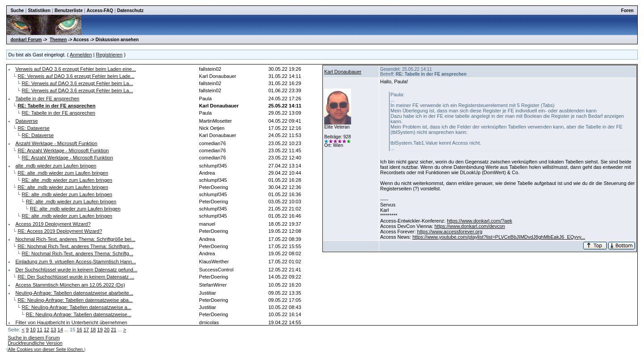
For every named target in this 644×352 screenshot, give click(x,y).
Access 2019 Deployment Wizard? (53, 224)
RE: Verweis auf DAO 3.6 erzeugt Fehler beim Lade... (76, 76)
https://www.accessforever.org (450, 232)
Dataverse (26, 121)
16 (79, 330)
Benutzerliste (69, 11)
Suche (17, 11)
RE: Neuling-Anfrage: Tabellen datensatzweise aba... (75, 300)
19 (100, 330)
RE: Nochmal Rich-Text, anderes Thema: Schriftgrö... (75, 246)
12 (47, 330)
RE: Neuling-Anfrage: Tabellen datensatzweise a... (77, 307)
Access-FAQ (100, 11)
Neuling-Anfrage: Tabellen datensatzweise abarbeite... (74, 293)
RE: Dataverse (34, 128)
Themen (58, 40)
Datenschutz (130, 11)
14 (60, 330)
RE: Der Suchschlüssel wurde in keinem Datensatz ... (76, 277)
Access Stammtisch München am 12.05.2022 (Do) (70, 285)
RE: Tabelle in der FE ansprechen (59, 113)
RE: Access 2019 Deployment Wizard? (60, 231)
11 (40, 330)
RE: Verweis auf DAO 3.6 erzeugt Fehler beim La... (78, 83)
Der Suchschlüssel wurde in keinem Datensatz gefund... (76, 270)
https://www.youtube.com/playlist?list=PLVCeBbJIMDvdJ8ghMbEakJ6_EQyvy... (499, 237)
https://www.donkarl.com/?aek (479, 221)
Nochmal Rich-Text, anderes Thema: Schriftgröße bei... (75, 239)
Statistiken (39, 11)
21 (114, 330)
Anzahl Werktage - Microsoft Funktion (56, 143)
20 (107, 330)
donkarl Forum (26, 40)
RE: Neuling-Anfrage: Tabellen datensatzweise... (79, 314)
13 (53, 330)
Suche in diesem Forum (34, 338)
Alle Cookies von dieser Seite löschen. (46, 350)
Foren (627, 11)
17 (86, 330)
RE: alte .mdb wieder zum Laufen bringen (63, 173)
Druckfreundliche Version (35, 343)
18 (93, 330)
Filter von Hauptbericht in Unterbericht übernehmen (71, 322)
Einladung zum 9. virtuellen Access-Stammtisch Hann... (76, 262)
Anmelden (81, 55)
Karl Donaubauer (343, 72)
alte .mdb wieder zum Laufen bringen (56, 166)
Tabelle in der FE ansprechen (47, 99)
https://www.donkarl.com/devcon (470, 226)
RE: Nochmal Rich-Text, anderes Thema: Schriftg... (78, 253)
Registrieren (109, 55)
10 (33, 330)
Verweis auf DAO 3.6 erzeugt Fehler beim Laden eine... (76, 69)
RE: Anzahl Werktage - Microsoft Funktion (63, 150)
